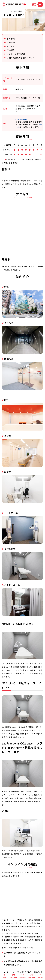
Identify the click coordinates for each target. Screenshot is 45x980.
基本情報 (11, 39)
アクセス (11, 46)
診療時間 (11, 42)
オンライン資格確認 (16, 54)
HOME (5, 11)
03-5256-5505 (21, 119)
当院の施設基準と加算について (21, 58)
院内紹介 (11, 50)
